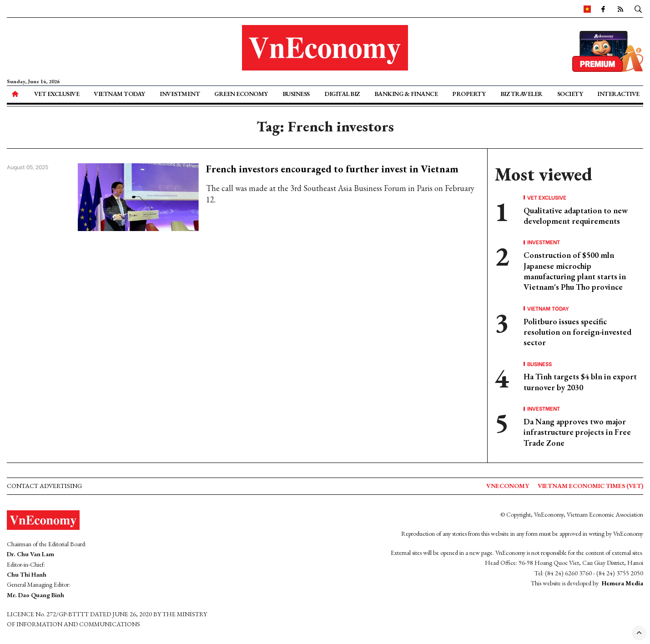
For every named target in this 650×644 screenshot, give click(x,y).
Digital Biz (342, 94)
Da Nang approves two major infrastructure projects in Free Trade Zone (577, 432)
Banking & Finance (406, 94)
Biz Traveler (522, 94)
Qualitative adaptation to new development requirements (576, 216)
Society (570, 94)
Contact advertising (44, 486)
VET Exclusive (57, 94)
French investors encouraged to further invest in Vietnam (332, 169)
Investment (180, 94)
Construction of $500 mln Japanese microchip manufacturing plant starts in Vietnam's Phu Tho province (575, 271)
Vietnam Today (119, 94)
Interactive (618, 94)
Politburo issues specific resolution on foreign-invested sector (577, 332)
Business (296, 94)
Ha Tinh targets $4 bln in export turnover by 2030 (580, 382)
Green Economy (241, 94)
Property (469, 94)
